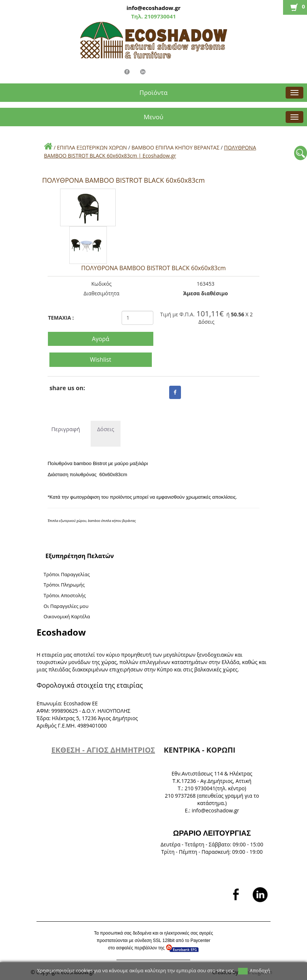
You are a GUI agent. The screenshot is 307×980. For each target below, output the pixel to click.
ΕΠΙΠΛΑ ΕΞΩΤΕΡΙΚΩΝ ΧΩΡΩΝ (92, 147)
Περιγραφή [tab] (65, 429)
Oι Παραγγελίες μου (66, 606)
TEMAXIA (61, 318)
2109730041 (160, 16)
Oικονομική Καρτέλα (67, 616)
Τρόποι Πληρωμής (64, 585)
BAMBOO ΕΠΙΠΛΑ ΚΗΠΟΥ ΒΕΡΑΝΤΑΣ (176, 147)
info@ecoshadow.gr (153, 8)
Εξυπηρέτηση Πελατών (80, 556)
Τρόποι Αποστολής (65, 595)
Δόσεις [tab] (105, 429)
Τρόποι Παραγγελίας (67, 574)
